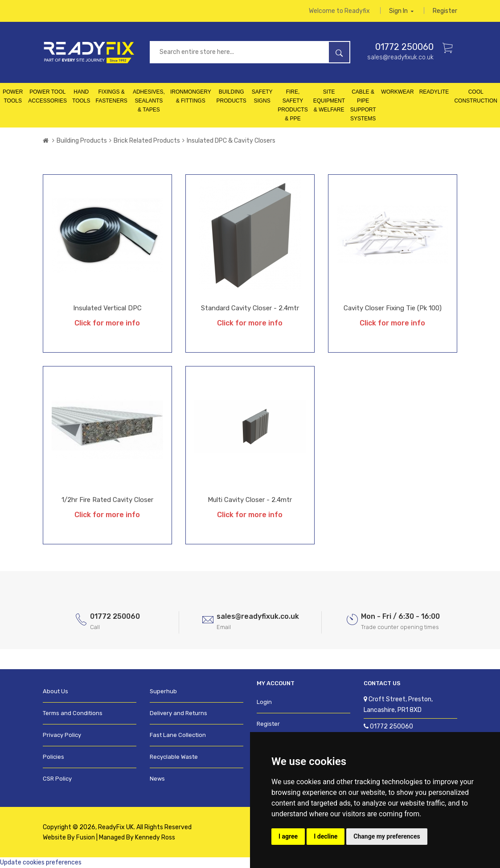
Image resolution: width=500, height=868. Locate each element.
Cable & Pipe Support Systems (363, 106)
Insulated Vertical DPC (107, 309)
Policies (53, 757)
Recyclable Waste (174, 757)
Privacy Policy (62, 735)
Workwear (397, 92)
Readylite (434, 92)
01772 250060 (404, 47)
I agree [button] (288, 836)
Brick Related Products (147, 141)
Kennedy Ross (155, 837)
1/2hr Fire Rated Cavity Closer (107, 500)
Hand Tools (81, 97)
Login (264, 702)
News (157, 779)
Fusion (86, 837)
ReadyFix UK (116, 827)
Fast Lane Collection (178, 735)
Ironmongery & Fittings (191, 97)
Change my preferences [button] (387, 836)
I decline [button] (326, 836)
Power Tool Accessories (47, 97)
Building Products (231, 97)
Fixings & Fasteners (112, 97)
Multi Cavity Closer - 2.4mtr (250, 500)
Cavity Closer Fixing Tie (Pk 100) (393, 309)
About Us (55, 692)
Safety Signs (262, 97)
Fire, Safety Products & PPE (293, 106)
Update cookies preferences (41, 862)
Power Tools (13, 97)
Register (445, 11)
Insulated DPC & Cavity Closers (231, 141)
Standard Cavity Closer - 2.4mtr (250, 309)
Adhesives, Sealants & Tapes (149, 101)
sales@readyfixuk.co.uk (400, 58)
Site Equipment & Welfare (329, 101)
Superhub (163, 692)
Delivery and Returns (178, 714)
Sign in (401, 11)
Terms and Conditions (73, 714)
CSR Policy (57, 779)
